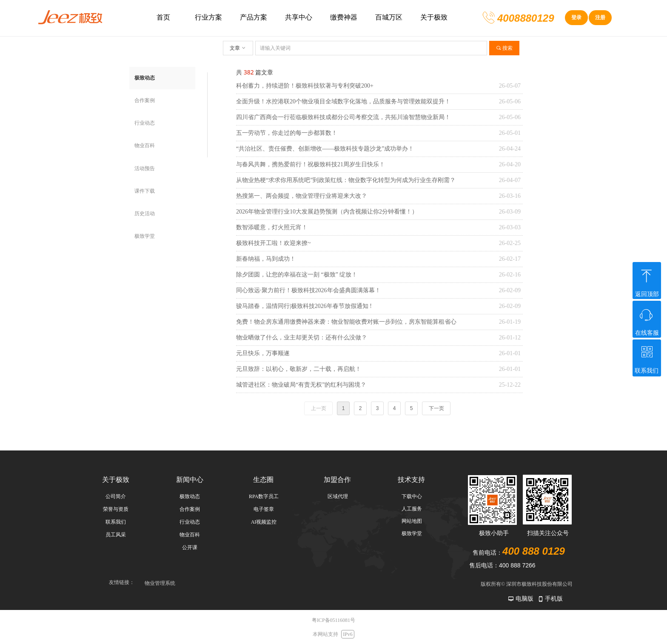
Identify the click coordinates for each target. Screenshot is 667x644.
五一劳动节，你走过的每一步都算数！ (287, 133)
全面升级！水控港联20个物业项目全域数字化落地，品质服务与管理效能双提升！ (343, 101)
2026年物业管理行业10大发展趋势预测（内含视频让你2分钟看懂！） (327, 212)
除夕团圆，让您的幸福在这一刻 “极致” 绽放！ (297, 275)
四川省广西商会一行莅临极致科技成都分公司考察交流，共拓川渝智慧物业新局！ (343, 117)
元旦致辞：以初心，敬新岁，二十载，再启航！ (299, 369)
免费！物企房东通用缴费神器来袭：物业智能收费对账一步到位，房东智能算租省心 (346, 322)
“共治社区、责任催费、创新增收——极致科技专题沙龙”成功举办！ (325, 149)
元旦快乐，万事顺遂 (263, 353)
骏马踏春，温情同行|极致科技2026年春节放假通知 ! (304, 306)
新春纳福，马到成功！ (266, 259)
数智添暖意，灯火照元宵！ (272, 227)
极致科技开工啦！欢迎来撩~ (274, 243)
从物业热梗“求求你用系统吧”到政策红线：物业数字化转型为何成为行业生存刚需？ (346, 180)
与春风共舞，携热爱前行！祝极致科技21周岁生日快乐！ (311, 164)
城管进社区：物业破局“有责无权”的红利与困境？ (301, 385)
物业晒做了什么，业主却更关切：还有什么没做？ (302, 338)
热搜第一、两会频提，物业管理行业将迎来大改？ (302, 196)
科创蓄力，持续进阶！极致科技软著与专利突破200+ (305, 86)
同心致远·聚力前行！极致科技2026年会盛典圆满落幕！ (308, 290)
